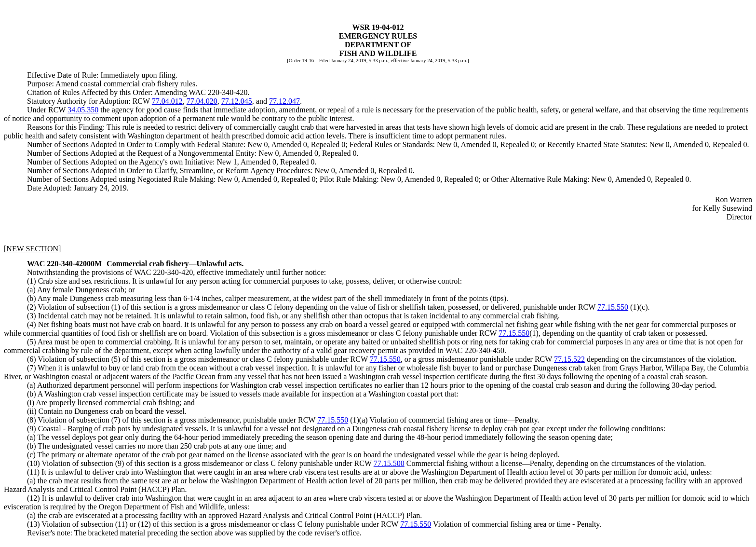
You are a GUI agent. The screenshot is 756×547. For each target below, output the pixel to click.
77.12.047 (284, 101)
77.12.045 (237, 101)
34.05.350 (83, 110)
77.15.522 (569, 359)
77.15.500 (389, 463)
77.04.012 (167, 101)
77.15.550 (613, 307)
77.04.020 (202, 101)
